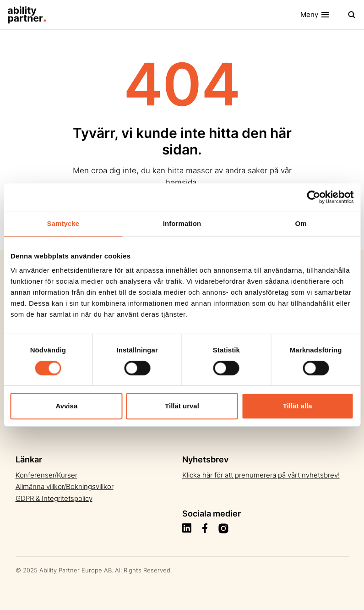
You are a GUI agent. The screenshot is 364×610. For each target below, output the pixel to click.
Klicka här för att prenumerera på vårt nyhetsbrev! (261, 475)
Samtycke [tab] (63, 223)
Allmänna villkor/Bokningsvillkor (65, 486)
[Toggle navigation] (320, 15)
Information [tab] (182, 223)
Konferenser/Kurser (46, 475)
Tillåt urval (182, 406)
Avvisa (66, 406)
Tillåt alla (298, 406)
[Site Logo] (23, 15)
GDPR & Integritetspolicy (54, 498)
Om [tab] (301, 223)
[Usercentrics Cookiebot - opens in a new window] (313, 197)
